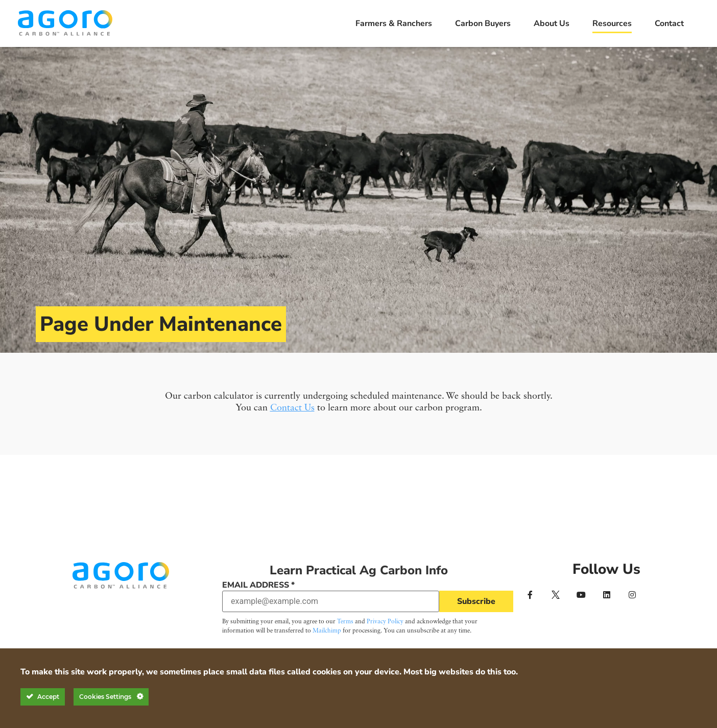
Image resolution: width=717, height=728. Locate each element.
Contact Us (292, 408)
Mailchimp (327, 631)
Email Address (258, 585)
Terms (345, 622)
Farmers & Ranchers (394, 23)
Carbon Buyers (483, 23)
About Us (552, 23)
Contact (669, 23)
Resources (612, 23)
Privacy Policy (385, 622)
